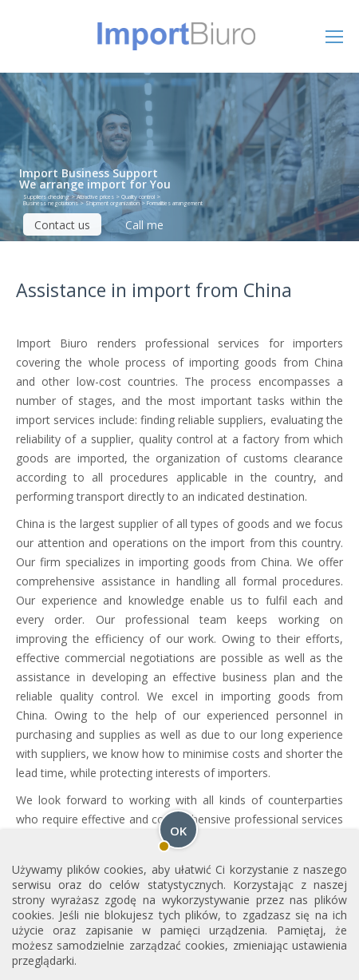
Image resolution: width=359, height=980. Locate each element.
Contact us (62, 225)
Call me (144, 225)
